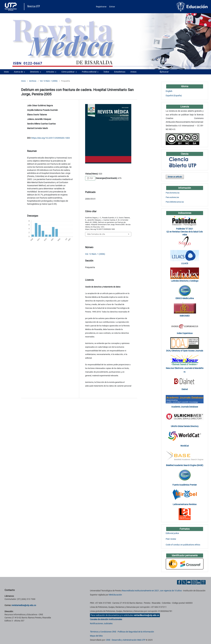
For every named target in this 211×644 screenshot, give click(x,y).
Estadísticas (120, 72)
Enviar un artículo (175, 177)
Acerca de (19, 72)
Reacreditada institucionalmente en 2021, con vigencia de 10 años (152, 591)
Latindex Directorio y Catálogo (185, 281)
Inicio (6, 72)
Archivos (33, 81)
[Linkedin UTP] (199, 582)
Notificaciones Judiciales (101, 623)
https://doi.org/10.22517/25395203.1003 (51, 138)
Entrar (112, 7)
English (169, 91)
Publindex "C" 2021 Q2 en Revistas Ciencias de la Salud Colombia (185, 232)
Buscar (164, 72)
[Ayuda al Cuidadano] (203, 582)
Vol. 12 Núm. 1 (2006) (49, 81)
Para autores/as (172, 197)
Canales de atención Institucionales (106, 619)
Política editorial (89, 72)
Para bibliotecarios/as (175, 202)
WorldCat (185, 446)
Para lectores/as (173, 193)
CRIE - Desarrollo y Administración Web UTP (126, 640)
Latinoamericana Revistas (185, 504)
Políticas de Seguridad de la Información (136, 632)
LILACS (185, 263)
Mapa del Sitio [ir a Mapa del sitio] (96, 636)
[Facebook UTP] (179, 582)
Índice (106, 72)
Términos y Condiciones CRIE (103, 632)
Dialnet (185, 389)
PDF (91, 178)
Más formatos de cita (96, 234)
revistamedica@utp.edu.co (24, 605)
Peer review (171, 539)
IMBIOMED (185, 316)
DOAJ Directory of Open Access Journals (185, 351)
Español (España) (174, 96)
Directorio (35, 72)
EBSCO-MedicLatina (185, 298)
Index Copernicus (185, 333)
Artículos (50, 72)
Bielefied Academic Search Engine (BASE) (185, 465)
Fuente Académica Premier (185, 485)
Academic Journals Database (185, 407)
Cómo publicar (68, 72)
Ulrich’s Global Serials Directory (185, 426)
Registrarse (101, 7)
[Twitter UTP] (184, 582)
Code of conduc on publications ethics (183, 545)
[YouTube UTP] (189, 582)
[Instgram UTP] (194, 582)
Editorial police (172, 533)
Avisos (133, 72)
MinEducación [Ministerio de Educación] (115, 595)
